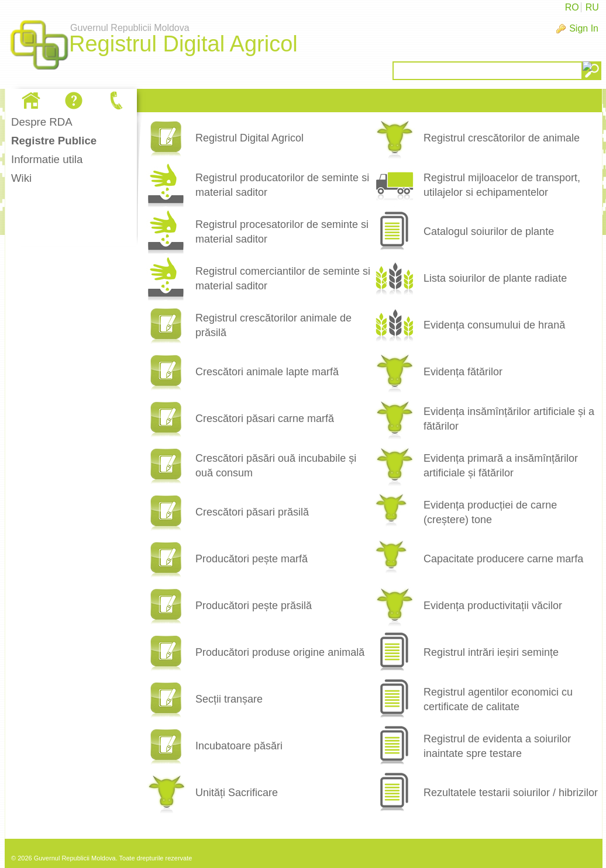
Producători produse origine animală (280, 652)
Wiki (21, 178)
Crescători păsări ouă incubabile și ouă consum (276, 466)
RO (572, 7)
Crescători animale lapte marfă (267, 372)
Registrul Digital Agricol (249, 138)
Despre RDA (42, 122)
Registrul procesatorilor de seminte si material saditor (282, 232)
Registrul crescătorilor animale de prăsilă (273, 325)
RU (592, 7)
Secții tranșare (229, 699)
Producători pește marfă (252, 559)
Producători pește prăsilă (254, 606)
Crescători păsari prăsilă (252, 512)
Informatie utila (47, 159)
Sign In (584, 28)
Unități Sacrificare (237, 793)
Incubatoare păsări (239, 746)
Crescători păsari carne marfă (265, 419)
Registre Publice (54, 141)
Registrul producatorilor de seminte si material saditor (282, 185)
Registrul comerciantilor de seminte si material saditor (283, 279)
